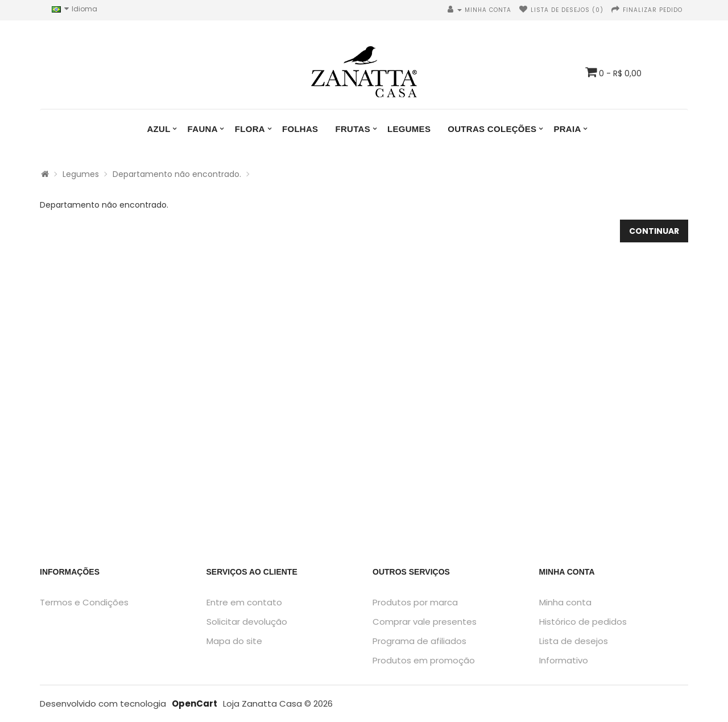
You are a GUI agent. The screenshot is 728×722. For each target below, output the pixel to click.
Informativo (564, 660)
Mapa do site (234, 641)
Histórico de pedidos (583, 622)
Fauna (203, 129)
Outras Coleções (492, 129)
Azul (158, 129)
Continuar (654, 231)
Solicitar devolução (247, 622)
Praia (567, 129)
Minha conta (565, 602)
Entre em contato (244, 602)
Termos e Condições (84, 602)
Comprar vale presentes (425, 622)
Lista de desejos (574, 641)
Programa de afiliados (419, 641)
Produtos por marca (415, 602)
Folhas (300, 129)
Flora (250, 129)
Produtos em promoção (424, 660)
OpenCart (195, 704)
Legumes (409, 129)
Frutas (353, 129)
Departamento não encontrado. (177, 174)
